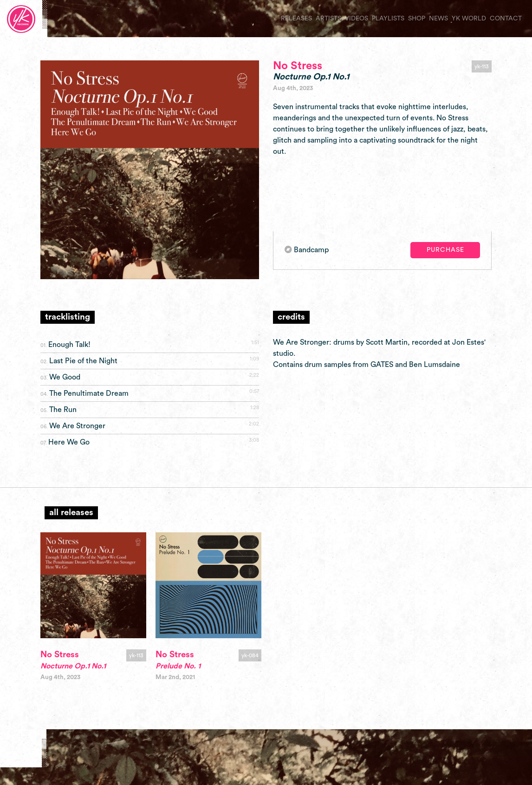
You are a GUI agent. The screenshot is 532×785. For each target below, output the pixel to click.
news (438, 19)
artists (328, 19)
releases (296, 19)
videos (357, 19)
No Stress (298, 66)
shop (417, 19)
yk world (469, 19)
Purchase (445, 250)
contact (506, 19)
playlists (388, 19)
